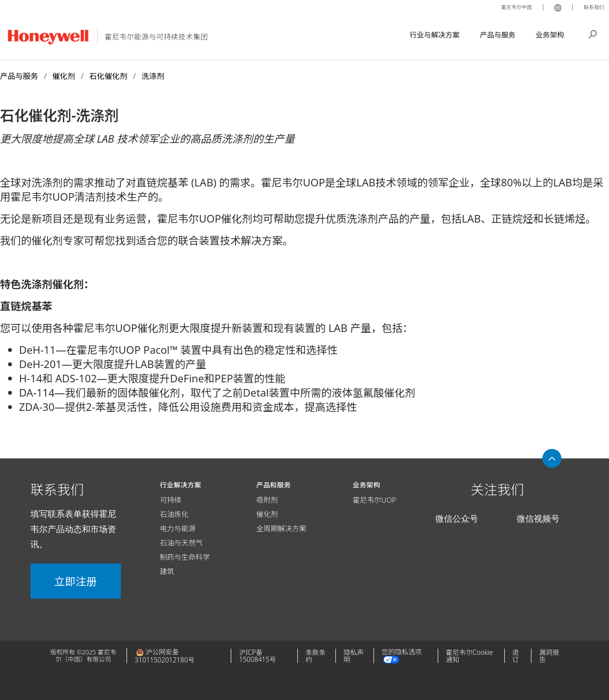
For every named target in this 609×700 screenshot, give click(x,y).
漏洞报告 (549, 656)
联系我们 (592, 7)
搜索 (593, 33)
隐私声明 (354, 656)
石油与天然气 (181, 543)
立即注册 (76, 581)
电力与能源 (178, 528)
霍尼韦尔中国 (509, 7)
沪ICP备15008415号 (257, 656)
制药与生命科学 (185, 557)
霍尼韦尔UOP (374, 500)
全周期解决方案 (281, 528)
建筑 (167, 571)
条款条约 (315, 656)
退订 (516, 656)
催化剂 (267, 514)
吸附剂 (267, 500)
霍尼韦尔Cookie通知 (469, 656)
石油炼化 (174, 514)
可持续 (171, 500)
